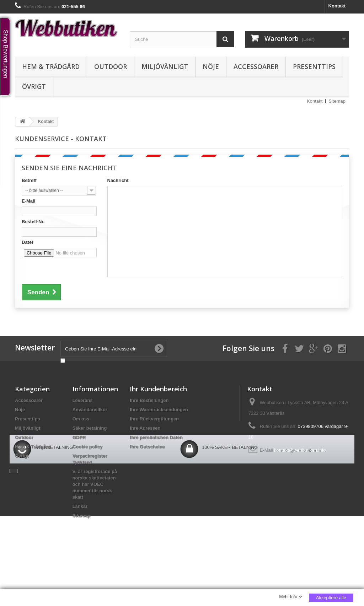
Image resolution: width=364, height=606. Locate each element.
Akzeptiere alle (331, 598)
